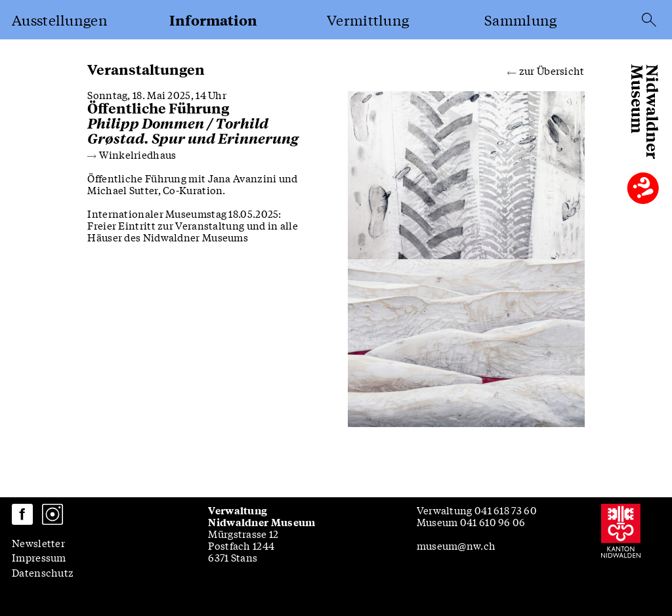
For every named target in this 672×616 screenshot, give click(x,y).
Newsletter (38, 543)
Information (213, 20)
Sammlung (520, 20)
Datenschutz (43, 572)
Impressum (39, 557)
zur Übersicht (546, 70)
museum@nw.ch (456, 545)
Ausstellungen (60, 20)
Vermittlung (368, 20)
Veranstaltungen (146, 69)
